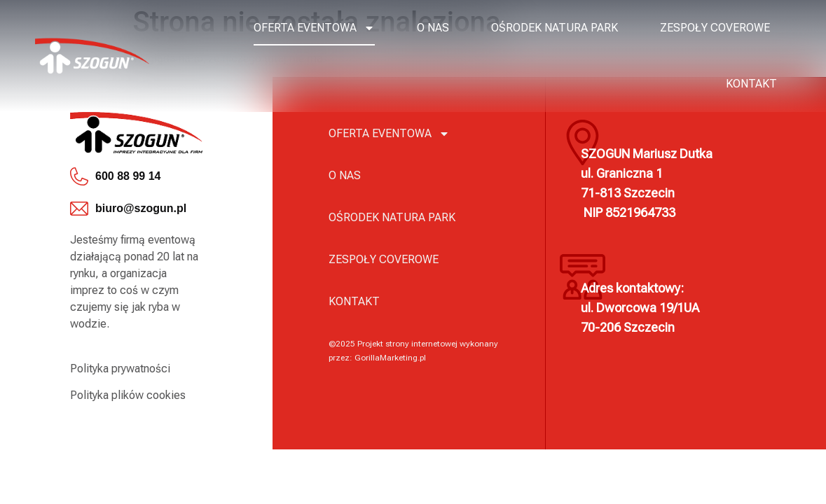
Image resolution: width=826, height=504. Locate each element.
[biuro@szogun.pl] (79, 209)
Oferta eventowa (314, 28)
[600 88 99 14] (79, 176)
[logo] (92, 56)
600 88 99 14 (128, 176)
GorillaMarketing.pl (390, 358)
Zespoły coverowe (715, 28)
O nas (433, 28)
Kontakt (751, 84)
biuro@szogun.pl (141, 208)
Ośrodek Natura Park (555, 28)
